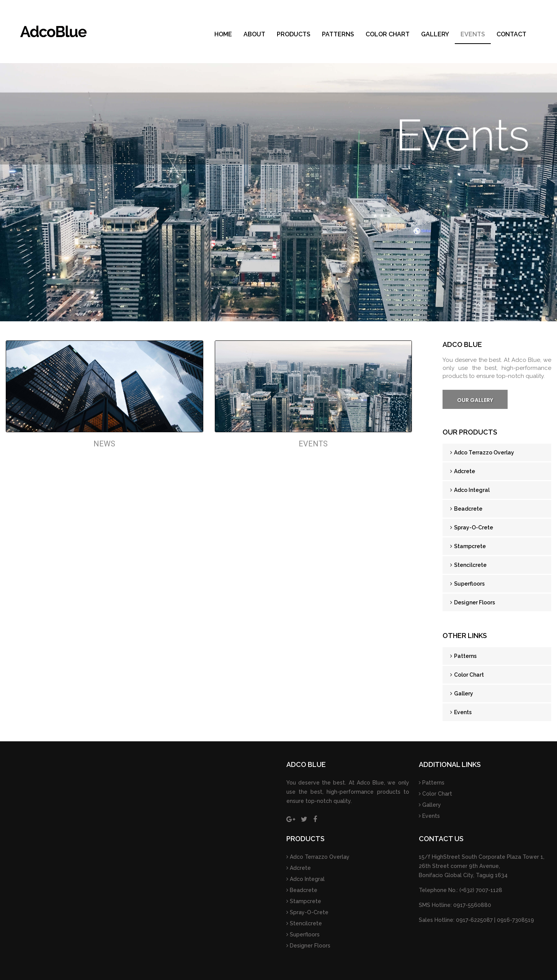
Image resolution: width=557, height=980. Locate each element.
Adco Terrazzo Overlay (482, 453)
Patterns (338, 34)
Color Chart (388, 34)
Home (223, 34)
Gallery (435, 34)
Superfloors (467, 584)
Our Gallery (475, 400)
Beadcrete (466, 509)
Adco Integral (470, 490)
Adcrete (463, 471)
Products (294, 34)
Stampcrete (468, 546)
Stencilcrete (468, 565)
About (254, 34)
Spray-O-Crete (472, 527)
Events (473, 34)
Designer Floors (473, 602)
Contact (511, 34)
